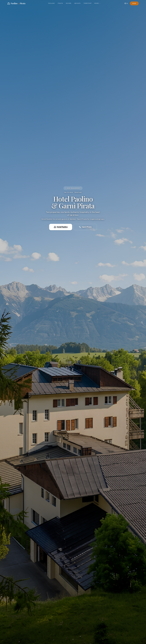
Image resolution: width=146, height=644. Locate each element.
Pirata (60, 3)
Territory (88, 3)
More (98, 3)
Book (134, 3)
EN (126, 3)
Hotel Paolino (61, 227)
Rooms (69, 3)
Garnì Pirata (85, 227)
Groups (78, 3)
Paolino (52, 3)
